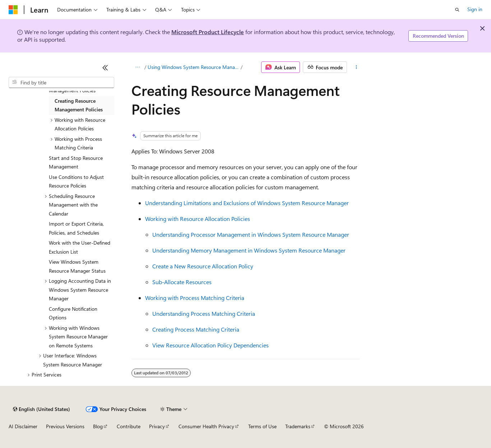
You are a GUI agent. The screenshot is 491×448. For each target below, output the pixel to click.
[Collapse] (105, 68)
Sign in (475, 9)
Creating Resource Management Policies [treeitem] (79, 105)
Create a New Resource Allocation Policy (203, 266)
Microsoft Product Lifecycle (208, 32)
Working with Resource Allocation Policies (198, 219)
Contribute (129, 426)
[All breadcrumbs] (138, 67)
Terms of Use (262, 426)
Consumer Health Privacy (206, 426)
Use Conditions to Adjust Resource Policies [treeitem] (76, 181)
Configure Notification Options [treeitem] (73, 313)
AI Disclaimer (23, 426)
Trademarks (298, 426)
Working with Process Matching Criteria (195, 298)
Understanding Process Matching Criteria (204, 313)
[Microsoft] (13, 10)
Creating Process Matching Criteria (196, 329)
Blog (98, 426)
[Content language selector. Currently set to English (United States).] (41, 409)
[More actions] (356, 67)
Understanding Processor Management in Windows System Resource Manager (251, 234)
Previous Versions (65, 426)
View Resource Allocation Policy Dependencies (210, 345)
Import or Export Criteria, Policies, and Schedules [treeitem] (76, 228)
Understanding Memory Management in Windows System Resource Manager (249, 250)
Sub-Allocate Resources (182, 282)
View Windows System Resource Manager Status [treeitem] (77, 266)
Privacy (157, 426)
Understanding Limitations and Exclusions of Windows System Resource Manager (247, 203)
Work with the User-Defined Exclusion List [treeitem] (80, 247)
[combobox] (61, 83)
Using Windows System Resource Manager (193, 67)
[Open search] (457, 10)
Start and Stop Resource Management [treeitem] (76, 162)
